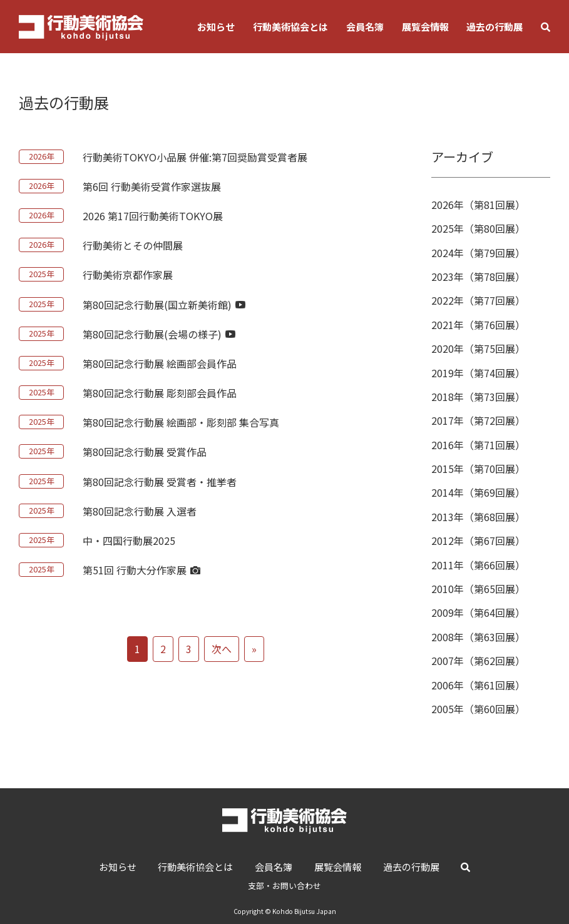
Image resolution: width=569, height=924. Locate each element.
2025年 (41, 274)
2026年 (41, 156)
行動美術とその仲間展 (133, 245)
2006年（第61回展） (478, 685)
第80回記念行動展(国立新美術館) (164, 305)
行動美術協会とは (290, 26)
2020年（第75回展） (478, 348)
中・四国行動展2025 (129, 541)
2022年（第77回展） (478, 300)
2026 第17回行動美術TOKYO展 (153, 216)
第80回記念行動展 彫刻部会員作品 (160, 393)
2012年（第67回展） (478, 541)
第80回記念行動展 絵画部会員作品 (160, 363)
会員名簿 (365, 26)
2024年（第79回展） (478, 253)
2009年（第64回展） (478, 612)
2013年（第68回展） (478, 517)
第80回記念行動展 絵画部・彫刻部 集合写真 (181, 422)
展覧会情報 (425, 26)
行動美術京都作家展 (128, 275)
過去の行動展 (495, 26)
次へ (222, 649)
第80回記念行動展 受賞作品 (145, 452)
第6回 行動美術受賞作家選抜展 (152, 186)
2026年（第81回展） (478, 205)
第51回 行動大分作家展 (141, 570)
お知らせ (216, 26)
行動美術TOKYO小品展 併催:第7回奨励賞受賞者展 (195, 157)
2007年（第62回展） (478, 661)
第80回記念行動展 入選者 (140, 511)
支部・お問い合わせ (284, 886)
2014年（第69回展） (478, 492)
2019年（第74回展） (478, 373)
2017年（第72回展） (478, 420)
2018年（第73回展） (478, 397)
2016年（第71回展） (478, 445)
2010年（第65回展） (478, 589)
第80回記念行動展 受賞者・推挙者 (160, 482)
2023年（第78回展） (478, 277)
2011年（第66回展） (478, 565)
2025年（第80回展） (478, 228)
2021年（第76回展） (478, 325)
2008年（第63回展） (478, 637)
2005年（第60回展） (478, 709)
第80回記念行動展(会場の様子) (159, 334)
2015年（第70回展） (478, 469)
